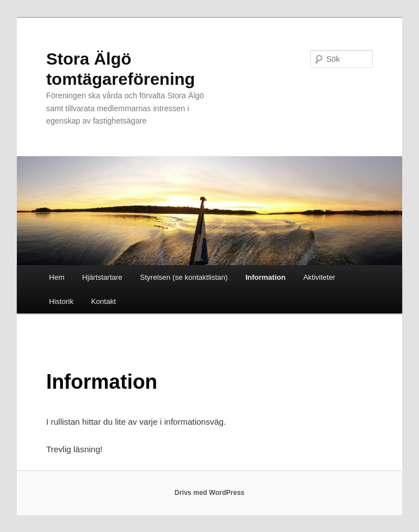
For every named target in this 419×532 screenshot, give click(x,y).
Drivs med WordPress (210, 493)
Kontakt (103, 301)
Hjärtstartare (102, 277)
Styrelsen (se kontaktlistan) (184, 277)
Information (266, 277)
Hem (56, 277)
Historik (61, 301)
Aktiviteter (319, 277)
